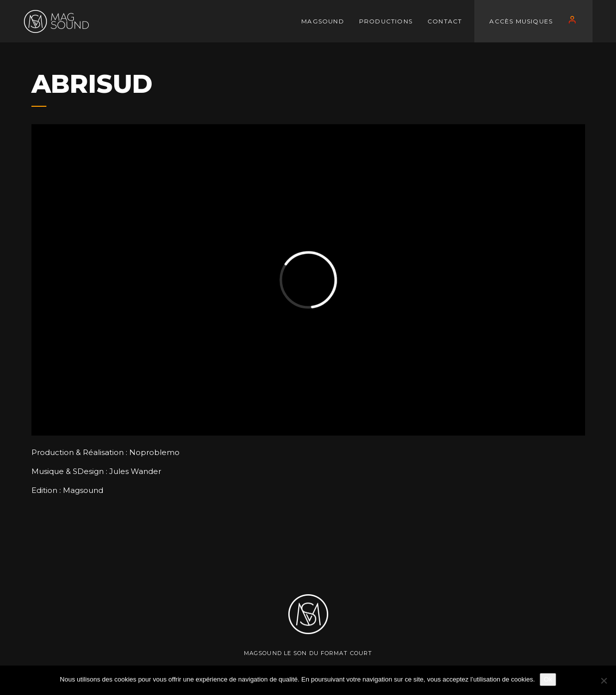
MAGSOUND (323, 21)
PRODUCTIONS (386, 21)
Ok (548, 679)
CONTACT (445, 21)
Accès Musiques (521, 21)
